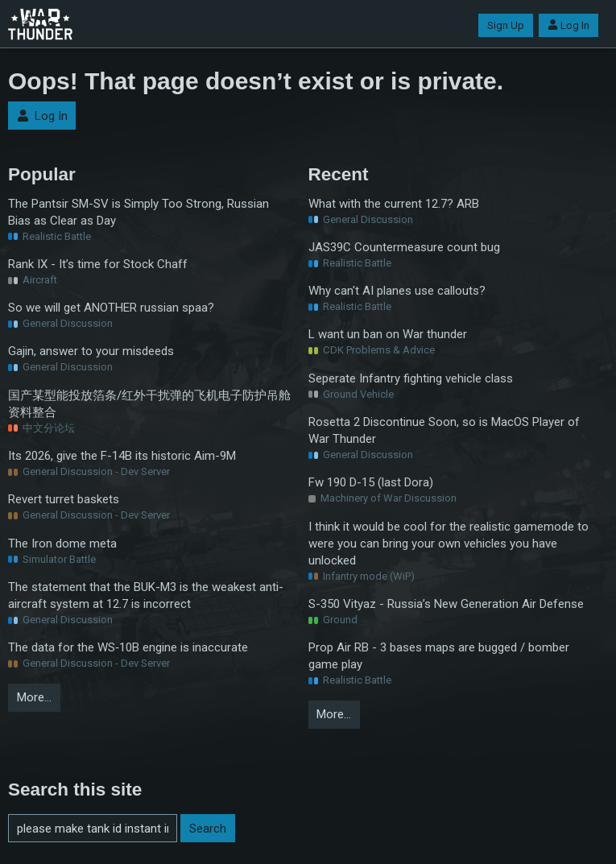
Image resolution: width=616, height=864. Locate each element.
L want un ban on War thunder (388, 334)
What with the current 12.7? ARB (394, 204)
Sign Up (506, 25)
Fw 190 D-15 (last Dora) (371, 482)
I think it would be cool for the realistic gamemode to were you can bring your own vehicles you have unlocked (449, 544)
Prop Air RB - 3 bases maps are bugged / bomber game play (439, 656)
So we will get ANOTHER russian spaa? (111, 308)
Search (208, 829)
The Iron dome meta (62, 544)
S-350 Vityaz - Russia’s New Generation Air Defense (446, 604)
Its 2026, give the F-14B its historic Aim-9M (122, 456)
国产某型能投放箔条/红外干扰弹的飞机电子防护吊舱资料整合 (149, 404)
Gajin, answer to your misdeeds (91, 351)
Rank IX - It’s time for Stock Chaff (98, 264)
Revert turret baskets (64, 499)
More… (34, 697)
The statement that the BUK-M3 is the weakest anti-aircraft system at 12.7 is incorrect (146, 595)
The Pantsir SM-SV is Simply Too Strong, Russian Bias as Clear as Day (138, 212)
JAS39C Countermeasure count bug (404, 247)
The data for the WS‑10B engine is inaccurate (128, 647)
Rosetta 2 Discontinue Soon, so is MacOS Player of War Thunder (444, 430)
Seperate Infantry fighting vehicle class (411, 378)
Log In (568, 25)
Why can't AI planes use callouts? (397, 291)
